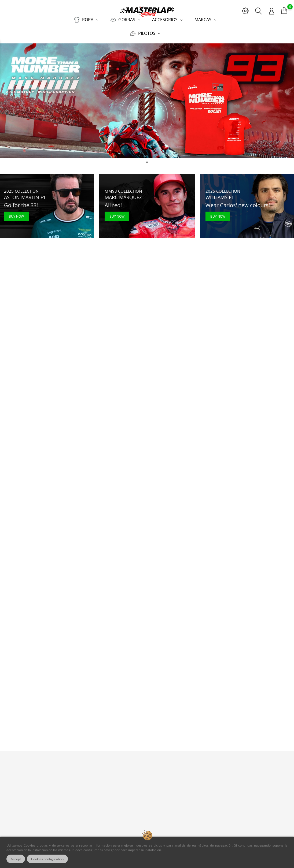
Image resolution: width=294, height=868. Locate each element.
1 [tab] (147, 162)
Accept (16, 859)
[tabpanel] (147, 101)
